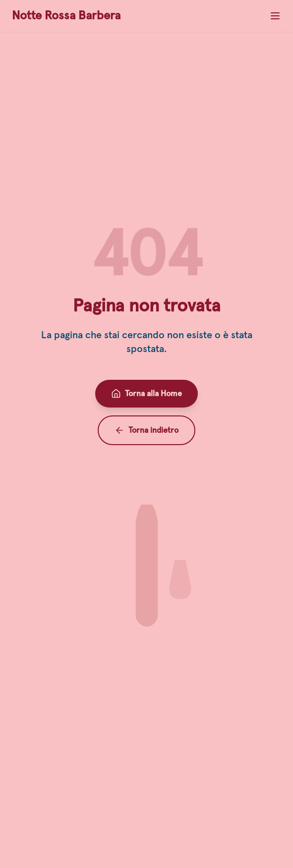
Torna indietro (146, 430)
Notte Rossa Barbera (66, 16)
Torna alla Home (146, 394)
